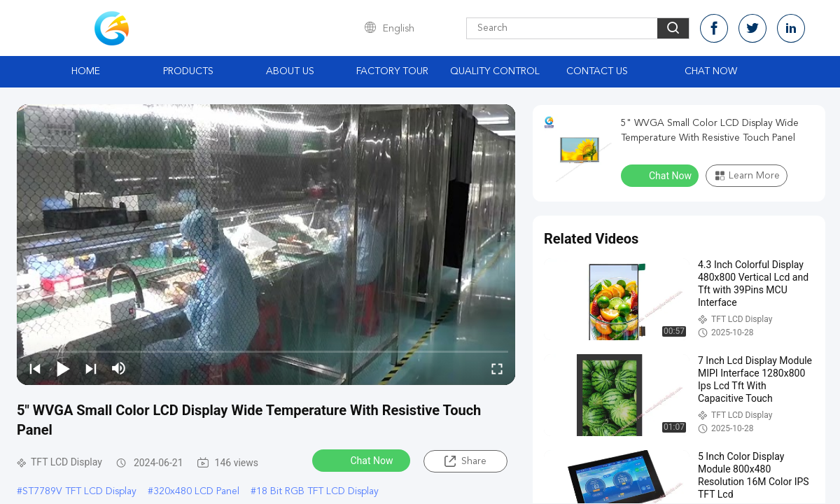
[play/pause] (63, 368)
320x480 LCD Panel (196, 491)
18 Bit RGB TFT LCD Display (317, 491)
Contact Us (597, 71)
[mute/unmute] (119, 368)
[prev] (35, 368)
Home (86, 71)
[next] (91, 368)
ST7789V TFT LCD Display (79, 491)
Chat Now (711, 71)
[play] (266, 244)
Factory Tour (392, 71)
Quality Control (495, 71)
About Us (290, 71)
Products (188, 71)
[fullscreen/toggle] (497, 368)
